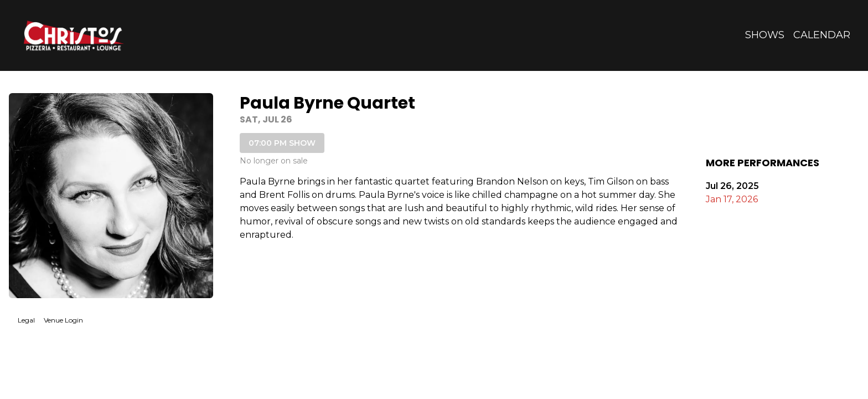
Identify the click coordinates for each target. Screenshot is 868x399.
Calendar (822, 35)
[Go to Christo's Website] (73, 35)
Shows (765, 35)
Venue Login (63, 320)
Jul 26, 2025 (732, 186)
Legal (26, 320)
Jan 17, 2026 (732, 199)
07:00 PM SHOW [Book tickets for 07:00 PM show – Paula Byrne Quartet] (282, 143)
